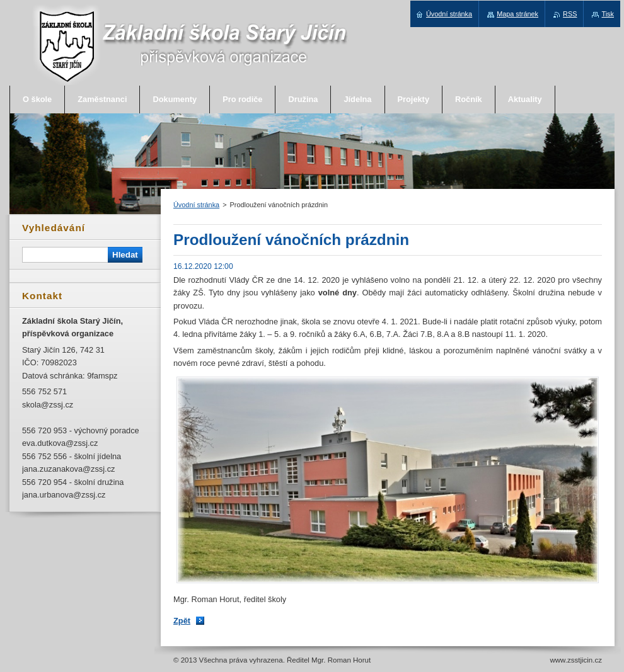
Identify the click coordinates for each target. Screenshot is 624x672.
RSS (570, 14)
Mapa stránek (517, 14)
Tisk (608, 14)
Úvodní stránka (196, 205)
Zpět (182, 621)
